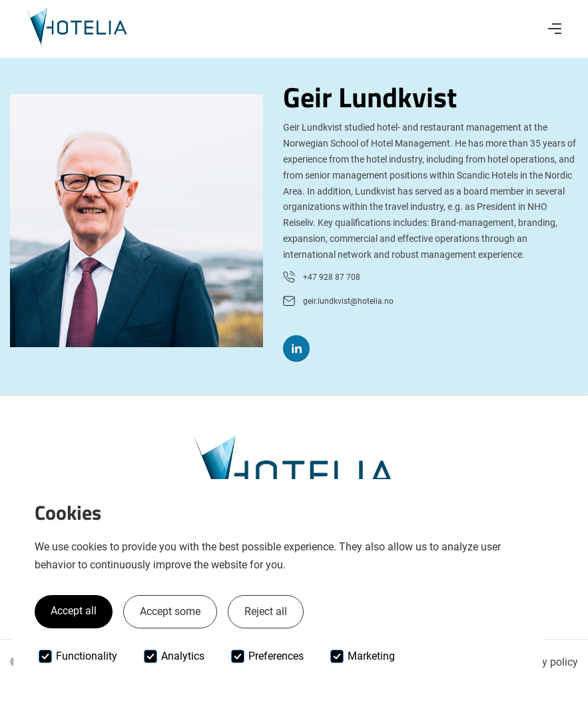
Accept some (170, 611)
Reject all (266, 611)
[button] (555, 29)
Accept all (74, 611)
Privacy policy (545, 662)
